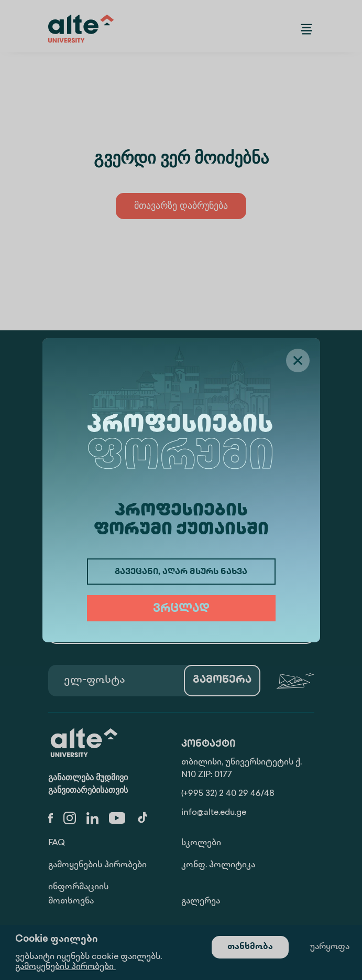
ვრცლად (181, 609)
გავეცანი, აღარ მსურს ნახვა (181, 572)
